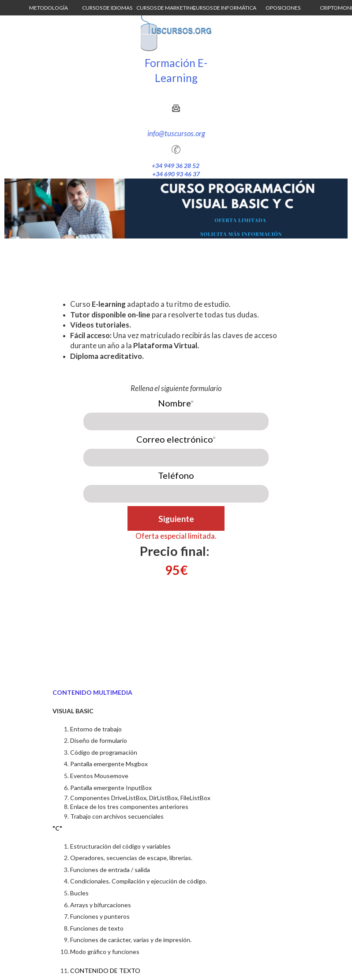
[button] (49, 8)
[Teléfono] (176, 494)
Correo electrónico (176, 439)
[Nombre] (176, 421)
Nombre (176, 403)
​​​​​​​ (176, 551)
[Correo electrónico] (176, 458)
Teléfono (176, 475)
